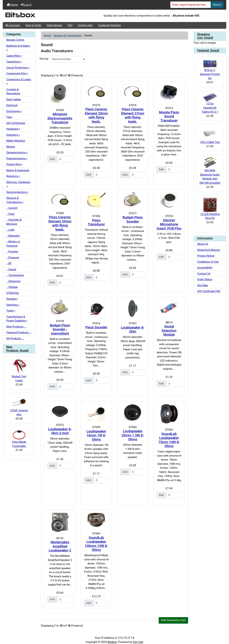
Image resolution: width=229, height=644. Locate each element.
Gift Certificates (16, 123)
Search (217, 5)
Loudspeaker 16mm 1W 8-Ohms (96, 435)
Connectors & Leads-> (19, 82)
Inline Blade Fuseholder (19, 438)
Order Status (205, 279)
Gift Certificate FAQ (209, 291)
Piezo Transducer (96, 222)
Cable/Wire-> (14, 56)
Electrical (12, 105)
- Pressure (13, 258)
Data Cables (14, 99)
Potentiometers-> (17, 159)
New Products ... (16, 327)
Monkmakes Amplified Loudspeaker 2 (60, 546)
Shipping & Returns (209, 250)
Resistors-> (13, 176)
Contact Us (204, 274)
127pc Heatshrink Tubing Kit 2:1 (210, 103)
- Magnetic (13, 236)
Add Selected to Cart (173, 620)
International (54, 25)
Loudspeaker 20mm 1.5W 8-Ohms (133, 435)
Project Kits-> (14, 164)
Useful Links (85, 25)
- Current (12, 208)
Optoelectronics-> (17, 153)
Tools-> (11, 311)
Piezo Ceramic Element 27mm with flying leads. (133, 115)
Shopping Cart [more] (205, 36)
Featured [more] (208, 50)
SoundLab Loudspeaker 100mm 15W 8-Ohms (96, 544)
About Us (203, 244)
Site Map (203, 285)
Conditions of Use (208, 262)
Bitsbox (112, 642)
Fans (9, 117)
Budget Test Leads (19, 371)
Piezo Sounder (96, 327)
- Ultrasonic (14, 281)
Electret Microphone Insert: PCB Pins (169, 224)
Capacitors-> (14, 62)
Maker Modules (16, 141)
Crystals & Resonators (13, 92)
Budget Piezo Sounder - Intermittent (60, 329)
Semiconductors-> (17, 192)
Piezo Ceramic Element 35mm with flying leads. (60, 223)
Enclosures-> (14, 111)
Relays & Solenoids (18, 170)
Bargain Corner (15, 40)
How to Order (33, 25)
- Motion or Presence (13, 244)
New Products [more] (17, 349)
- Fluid (10, 214)
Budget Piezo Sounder (133, 219)
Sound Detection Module (169, 331)
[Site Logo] (40, 16)
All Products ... (15, 338)
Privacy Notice (206, 256)
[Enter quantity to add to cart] (65, 159)
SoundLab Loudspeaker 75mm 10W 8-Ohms (169, 440)
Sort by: (44, 59)
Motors (11, 147)
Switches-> (13, 305)
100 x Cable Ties (210, 135)
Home (12, 5)
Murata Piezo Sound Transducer (169, 116)
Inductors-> (13, 135)
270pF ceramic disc (19, 406)
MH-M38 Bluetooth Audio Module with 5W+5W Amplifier (210, 171)
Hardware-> (13, 129)
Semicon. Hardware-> (19, 184)
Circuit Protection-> (18, 68)
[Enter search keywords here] (191, 5)
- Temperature (15, 275)
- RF (9, 263)
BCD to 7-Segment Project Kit (210, 69)
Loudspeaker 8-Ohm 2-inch (60, 431)
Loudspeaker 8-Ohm (133, 330)
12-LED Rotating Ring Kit (210, 209)
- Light (10, 230)
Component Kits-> (17, 73)
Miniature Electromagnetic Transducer (60, 118)
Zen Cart (138, 642)
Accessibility (205, 268)
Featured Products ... (19, 332)
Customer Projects (109, 25)
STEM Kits (13, 293)
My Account (13, 25)
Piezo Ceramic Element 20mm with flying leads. (96, 115)
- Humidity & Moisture (14, 222)
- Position (12, 252)
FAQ (70, 25)
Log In (26, 5)
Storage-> (12, 299)
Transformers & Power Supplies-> (17, 319)
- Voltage (12, 287)
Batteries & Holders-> (18, 48)
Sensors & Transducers (68, 35)
